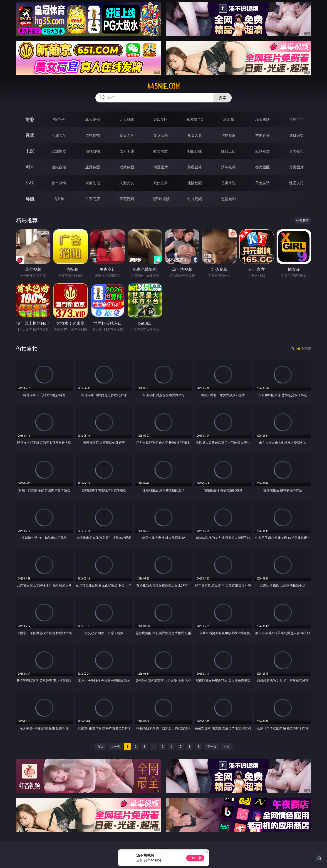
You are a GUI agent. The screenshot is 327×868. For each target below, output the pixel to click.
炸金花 (228, 119)
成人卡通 (127, 151)
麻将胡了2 (194, 119)
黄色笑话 (263, 183)
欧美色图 (127, 167)
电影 (30, 151)
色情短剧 (228, 199)
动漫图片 (161, 167)
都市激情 (59, 183)
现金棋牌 (263, 119)
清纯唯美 (228, 167)
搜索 (223, 98)
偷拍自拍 (93, 151)
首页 (100, 746)
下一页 (212, 746)
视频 (30, 135)
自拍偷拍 (93, 135)
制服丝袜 (195, 151)
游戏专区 (161, 119)
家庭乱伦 (93, 183)
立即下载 (195, 858)
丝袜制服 (228, 135)
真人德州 (93, 119)
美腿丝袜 (195, 167)
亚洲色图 (93, 167)
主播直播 (263, 135)
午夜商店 (93, 199)
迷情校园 (195, 183)
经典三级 (228, 151)
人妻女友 (127, 183)
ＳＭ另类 (296, 135)
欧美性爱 (161, 151)
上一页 (115, 746)
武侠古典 (161, 183)
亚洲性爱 (59, 151)
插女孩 (59, 199)
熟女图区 (263, 167)
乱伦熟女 (263, 151)
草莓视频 (127, 199)
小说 (30, 183)
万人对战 (127, 119)
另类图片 (296, 167)
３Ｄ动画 (161, 135)
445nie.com (163, 86)
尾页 (227, 746)
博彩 (30, 119)
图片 (30, 167)
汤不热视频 (161, 199)
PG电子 (59, 119)
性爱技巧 (296, 183)
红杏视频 (195, 199)
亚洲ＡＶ (59, 135)
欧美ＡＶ (127, 135)
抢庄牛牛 (296, 119)
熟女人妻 (195, 135)
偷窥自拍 (59, 167)
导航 (30, 199)
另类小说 (228, 183)
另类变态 (296, 151)
